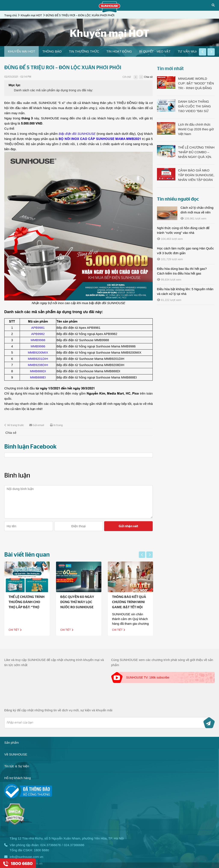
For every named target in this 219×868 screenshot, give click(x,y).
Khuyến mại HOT (31, 15)
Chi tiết (21, 630)
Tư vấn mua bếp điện (195, 51)
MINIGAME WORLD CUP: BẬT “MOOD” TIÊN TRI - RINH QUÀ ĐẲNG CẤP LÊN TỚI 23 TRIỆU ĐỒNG (196, 84)
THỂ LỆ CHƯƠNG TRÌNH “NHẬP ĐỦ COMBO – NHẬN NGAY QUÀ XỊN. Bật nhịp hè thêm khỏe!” (196, 152)
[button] (203, 52)
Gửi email (37, 425)
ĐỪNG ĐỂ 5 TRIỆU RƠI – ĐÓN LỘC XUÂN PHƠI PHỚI (80, 15)
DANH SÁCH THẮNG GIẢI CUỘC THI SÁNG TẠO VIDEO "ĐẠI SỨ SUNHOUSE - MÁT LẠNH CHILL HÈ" (194, 107)
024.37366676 (50, 845)
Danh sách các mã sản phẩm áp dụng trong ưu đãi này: (53, 90)
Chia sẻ (148, 77)
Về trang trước (14, 425)
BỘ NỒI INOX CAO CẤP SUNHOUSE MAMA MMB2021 (100, 139)
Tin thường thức (84, 51)
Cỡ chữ (127, 77)
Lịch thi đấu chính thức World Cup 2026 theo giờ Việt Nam (196, 129)
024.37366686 (74, 845)
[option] (21, 51)
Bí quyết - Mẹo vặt (155, 51)
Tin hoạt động (119, 51)
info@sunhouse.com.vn (26, 857)
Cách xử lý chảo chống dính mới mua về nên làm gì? (197, 212)
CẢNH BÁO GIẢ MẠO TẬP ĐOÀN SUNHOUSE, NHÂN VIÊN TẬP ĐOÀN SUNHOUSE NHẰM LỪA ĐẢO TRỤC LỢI (196, 175)
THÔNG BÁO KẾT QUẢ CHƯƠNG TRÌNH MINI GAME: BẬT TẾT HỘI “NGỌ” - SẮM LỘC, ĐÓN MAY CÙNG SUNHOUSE (136, 607)
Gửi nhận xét (128, 526)
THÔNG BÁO (52, 51)
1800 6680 (41, 850)
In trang (56, 425)
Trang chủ (11, 15)
